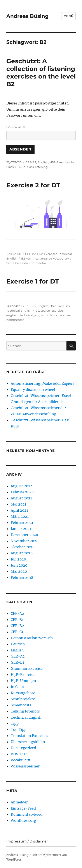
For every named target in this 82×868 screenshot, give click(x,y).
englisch (12, 315)
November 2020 (25, 541)
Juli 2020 (18, 559)
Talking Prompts (25, 711)
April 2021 (19, 510)
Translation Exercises (29, 736)
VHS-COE (19, 754)
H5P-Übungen (23, 681)
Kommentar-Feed (27, 814)
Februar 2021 (22, 523)
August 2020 (22, 553)
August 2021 (21, 498)
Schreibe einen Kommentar (26, 263)
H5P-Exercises (60, 162)
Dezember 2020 (24, 535)
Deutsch (18, 644)
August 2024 (22, 486)
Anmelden (20, 802)
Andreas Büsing (27, 16)
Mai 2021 (18, 504)
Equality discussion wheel (33, 390)
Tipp (15, 723)
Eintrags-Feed (23, 808)
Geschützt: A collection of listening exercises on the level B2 (41, 73)
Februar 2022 (22, 492)
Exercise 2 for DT (33, 185)
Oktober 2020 (23, 547)
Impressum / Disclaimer (27, 841)
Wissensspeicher (25, 766)
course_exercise (52, 311)
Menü (68, 16)
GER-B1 (17, 662)
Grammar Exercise (27, 668)
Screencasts (21, 705)
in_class (28, 167)
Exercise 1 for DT (33, 281)
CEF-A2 (17, 613)
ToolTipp (19, 730)
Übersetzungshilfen (28, 742)
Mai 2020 (19, 571)
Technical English (19, 311)
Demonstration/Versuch (32, 638)
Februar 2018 (22, 578)
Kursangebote (23, 693)
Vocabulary (20, 760)
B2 (19, 167)
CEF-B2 (31, 162)
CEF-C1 (17, 632)
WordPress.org (23, 820)
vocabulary (61, 258)
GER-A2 (18, 656)
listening (41, 167)
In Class (17, 687)
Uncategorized (23, 748)
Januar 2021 (21, 529)
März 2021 (20, 516)
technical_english (39, 258)
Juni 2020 (19, 565)
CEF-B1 (17, 620)
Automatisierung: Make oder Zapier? (43, 383)
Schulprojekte (23, 699)
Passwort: (41, 132)
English (43, 162)
